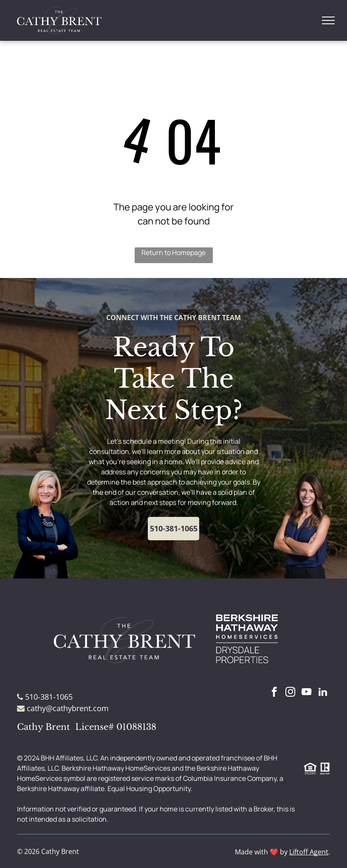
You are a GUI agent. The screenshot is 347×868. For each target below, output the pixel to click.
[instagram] (290, 693)
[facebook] (274, 693)
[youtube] (306, 693)
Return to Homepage (173, 252)
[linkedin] (323, 693)
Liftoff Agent (309, 852)
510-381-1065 (49, 697)
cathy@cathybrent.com (68, 708)
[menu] (328, 20)
